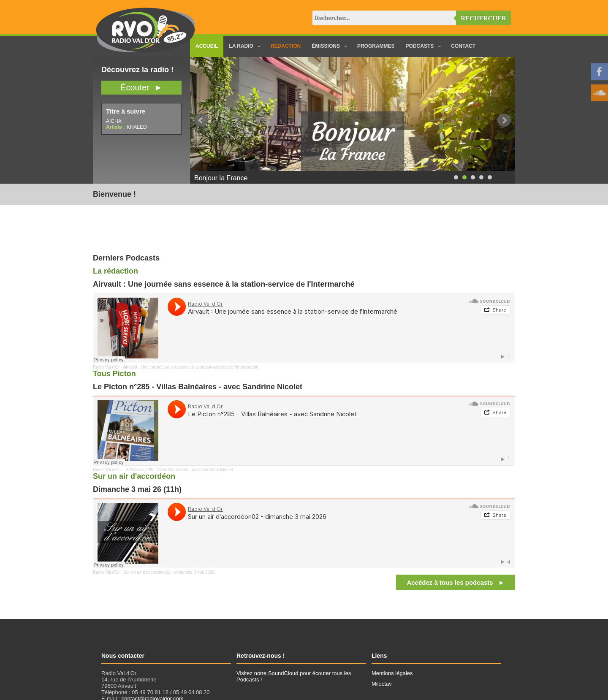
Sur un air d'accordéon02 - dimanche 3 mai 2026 (169, 572)
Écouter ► (141, 87)
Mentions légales (392, 673)
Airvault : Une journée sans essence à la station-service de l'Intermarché (191, 367)
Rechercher (483, 18)
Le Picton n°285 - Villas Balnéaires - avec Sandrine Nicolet (178, 470)
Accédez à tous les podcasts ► (456, 582)
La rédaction (115, 271)
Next (504, 120)
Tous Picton (114, 374)
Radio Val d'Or (106, 367)
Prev (201, 120)
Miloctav (382, 684)
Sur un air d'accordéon (134, 476)
